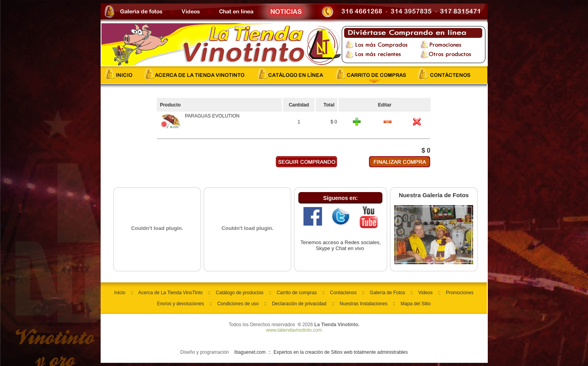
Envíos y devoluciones (181, 304)
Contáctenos (343, 293)
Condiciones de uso (238, 304)
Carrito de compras (297, 293)
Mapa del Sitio (416, 304)
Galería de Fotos (387, 293)
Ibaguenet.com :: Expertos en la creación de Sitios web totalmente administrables (321, 352)
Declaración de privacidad (299, 304)
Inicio (120, 293)
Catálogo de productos (240, 293)
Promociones (460, 293)
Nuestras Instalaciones (364, 304)
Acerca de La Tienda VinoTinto (170, 293)
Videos (425, 293)
